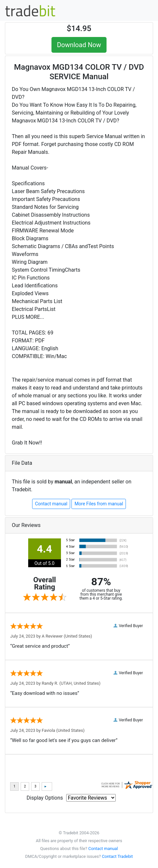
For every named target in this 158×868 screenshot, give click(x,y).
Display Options (45, 798)
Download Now (79, 45)
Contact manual (51, 504)
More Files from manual (99, 504)
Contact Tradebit (117, 856)
